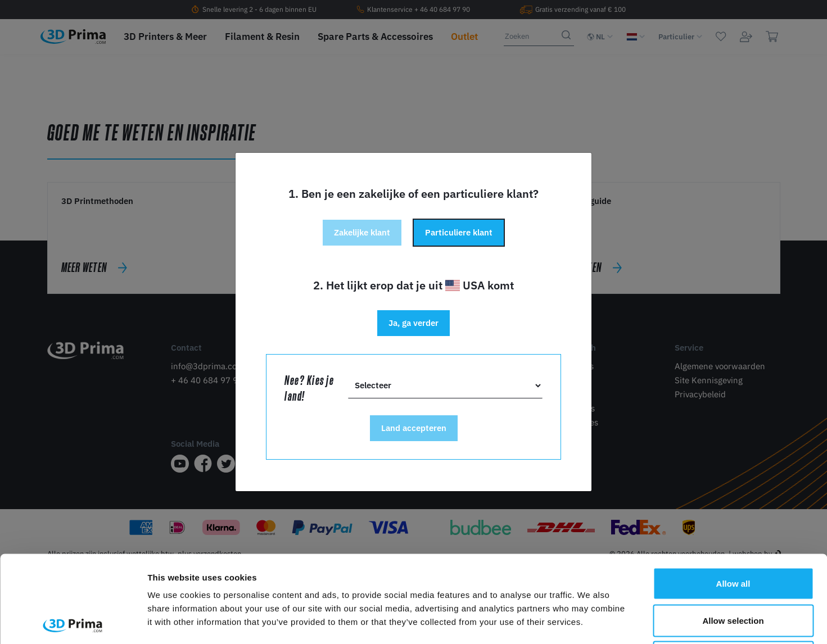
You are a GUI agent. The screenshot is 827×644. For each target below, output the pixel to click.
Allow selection (733, 534)
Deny (733, 570)
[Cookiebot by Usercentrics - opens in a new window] (73, 622)
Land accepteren (414, 428)
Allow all (733, 496)
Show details (590, 622)
